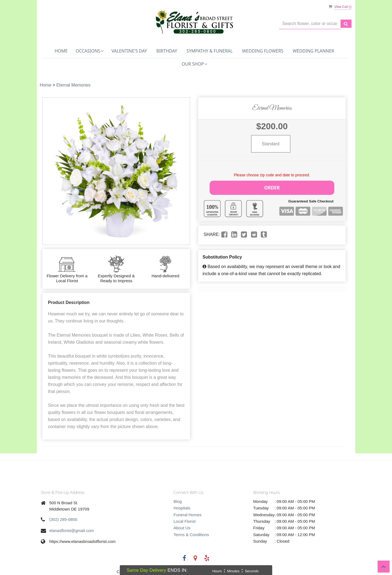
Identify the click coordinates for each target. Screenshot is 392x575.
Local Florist (185, 521)
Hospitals (182, 508)
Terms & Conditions (191, 535)
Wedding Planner (313, 51)
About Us (182, 528)
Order (272, 187)
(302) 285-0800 (63, 519)
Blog (178, 501)
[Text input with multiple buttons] (310, 24)
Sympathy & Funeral (210, 51)
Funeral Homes (188, 515)
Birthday (167, 51)
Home (61, 51)
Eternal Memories (73, 85)
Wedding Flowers (263, 51)
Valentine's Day (129, 51)
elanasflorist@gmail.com (72, 531)
